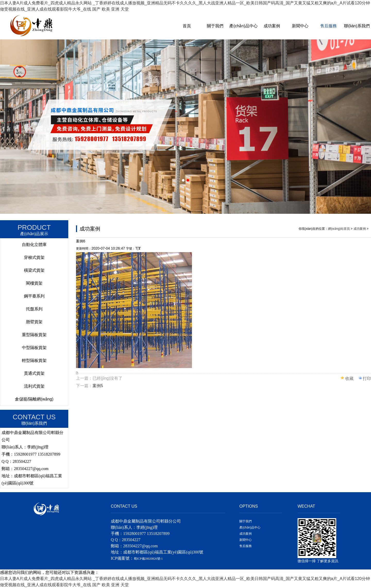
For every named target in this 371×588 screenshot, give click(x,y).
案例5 (98, 386)
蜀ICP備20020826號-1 (148, 559)
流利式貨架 (34, 386)
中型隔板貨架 (34, 348)
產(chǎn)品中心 (243, 26)
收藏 (349, 378)
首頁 (187, 26)
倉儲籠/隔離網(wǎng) (34, 399)
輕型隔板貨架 (34, 360)
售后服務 (328, 26)
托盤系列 (34, 309)
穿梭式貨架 (34, 257)
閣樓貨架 (34, 283)
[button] (183, 180)
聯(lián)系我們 (357, 26)
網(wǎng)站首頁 (339, 229)
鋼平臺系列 (34, 296)
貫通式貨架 (34, 373)
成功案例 (272, 26)
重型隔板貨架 (34, 335)
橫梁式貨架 (34, 270)
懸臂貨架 (34, 322)
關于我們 (215, 26)
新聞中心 (300, 26)
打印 (367, 378)
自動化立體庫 (34, 245)
